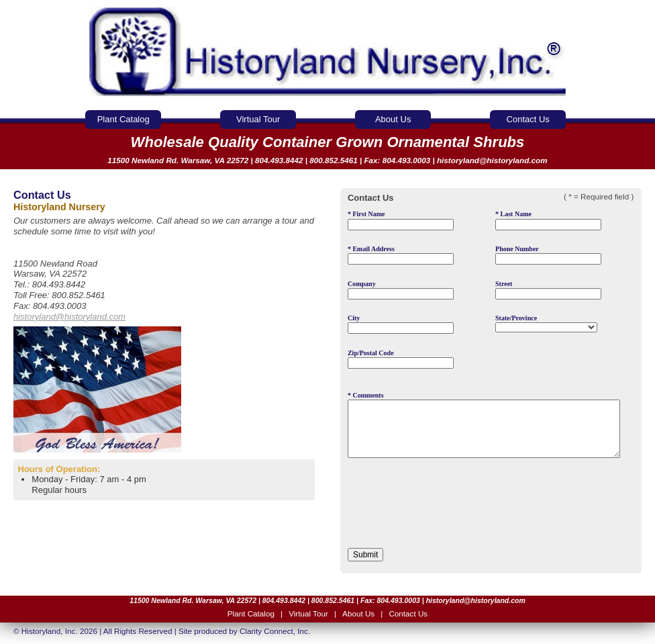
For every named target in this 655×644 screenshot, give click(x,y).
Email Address (401, 255)
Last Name (548, 220)
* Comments (484, 425)
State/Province (546, 323)
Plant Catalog (123, 119)
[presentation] (450, 507)
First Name (401, 220)
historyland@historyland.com (492, 160)
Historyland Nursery (328, 52)
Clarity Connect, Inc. (275, 631)
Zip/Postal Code (401, 359)
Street (548, 290)
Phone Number (548, 255)
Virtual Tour (258, 119)
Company (401, 290)
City (401, 324)
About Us (393, 119)
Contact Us (528, 119)
